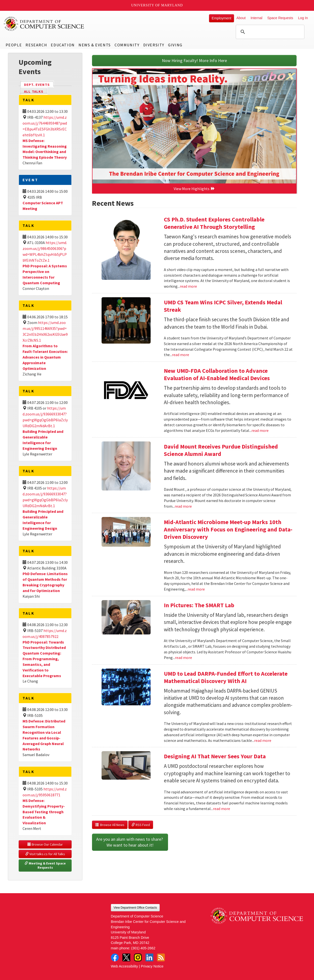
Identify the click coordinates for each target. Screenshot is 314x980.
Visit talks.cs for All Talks (45, 854)
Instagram (138, 957)
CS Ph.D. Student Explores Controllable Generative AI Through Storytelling (214, 223)
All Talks (34, 91)
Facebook (115, 957)
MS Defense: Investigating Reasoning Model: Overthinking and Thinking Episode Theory (45, 149)
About (241, 18)
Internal (256, 18)
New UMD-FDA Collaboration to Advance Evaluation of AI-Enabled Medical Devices (217, 374)
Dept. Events (39, 84)
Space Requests (280, 18)
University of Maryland (157, 5)
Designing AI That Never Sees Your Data (215, 756)
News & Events (95, 45)
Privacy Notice (152, 966)
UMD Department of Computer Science (44, 24)
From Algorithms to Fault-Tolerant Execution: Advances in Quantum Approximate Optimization (45, 357)
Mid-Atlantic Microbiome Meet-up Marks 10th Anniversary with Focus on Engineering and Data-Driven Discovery (228, 529)
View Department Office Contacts (135, 908)
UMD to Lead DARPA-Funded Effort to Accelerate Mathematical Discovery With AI (226, 677)
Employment (222, 18)
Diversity (154, 45)
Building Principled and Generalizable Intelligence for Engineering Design (43, 440)
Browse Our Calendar (45, 844)
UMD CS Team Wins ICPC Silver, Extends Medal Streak (223, 306)
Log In (303, 18)
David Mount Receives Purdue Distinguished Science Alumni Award (221, 450)
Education (63, 45)
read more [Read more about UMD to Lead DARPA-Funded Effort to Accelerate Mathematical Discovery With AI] (263, 740)
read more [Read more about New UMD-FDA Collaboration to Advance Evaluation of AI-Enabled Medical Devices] (260, 430)
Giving (175, 45)
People (14, 45)
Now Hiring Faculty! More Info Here (194, 60)
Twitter (126, 957)
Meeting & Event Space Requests (46, 865)
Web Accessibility (124, 966)
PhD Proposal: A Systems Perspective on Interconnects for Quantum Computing (45, 274)
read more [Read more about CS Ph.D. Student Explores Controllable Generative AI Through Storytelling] (188, 286)
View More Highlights (194, 189)
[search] (269, 32)
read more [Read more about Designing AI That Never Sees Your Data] (222, 809)
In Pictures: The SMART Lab (199, 605)
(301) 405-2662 (143, 948)
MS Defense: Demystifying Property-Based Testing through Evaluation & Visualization (44, 812)
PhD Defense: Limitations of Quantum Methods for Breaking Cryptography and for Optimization (45, 582)
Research (36, 45)
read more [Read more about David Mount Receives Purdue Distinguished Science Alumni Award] (183, 506)
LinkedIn (149, 957)
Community (127, 45)
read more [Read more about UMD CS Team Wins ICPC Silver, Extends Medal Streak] (181, 355)
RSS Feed (141, 825)
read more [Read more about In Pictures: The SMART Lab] (183, 658)
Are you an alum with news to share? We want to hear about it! (130, 842)
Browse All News (110, 825)
